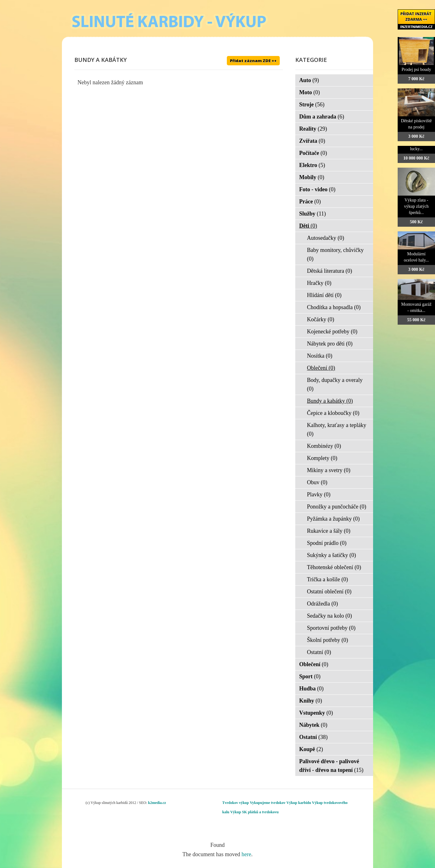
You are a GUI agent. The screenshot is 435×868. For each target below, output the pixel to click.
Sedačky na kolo (330, 616)
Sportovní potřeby (331, 628)
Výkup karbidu (299, 803)
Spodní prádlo (327, 543)
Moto (310, 92)
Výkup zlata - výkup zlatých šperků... (416, 206)
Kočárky (321, 319)
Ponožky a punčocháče (337, 507)
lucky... (416, 149)
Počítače (313, 153)
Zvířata (312, 141)
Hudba (312, 689)
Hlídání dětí (324, 295)
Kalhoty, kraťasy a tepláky (337, 429)
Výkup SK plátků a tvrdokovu (254, 812)
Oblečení (321, 368)
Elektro (312, 165)
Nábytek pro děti (330, 344)
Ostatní (319, 652)
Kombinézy (324, 446)
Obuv (317, 482)
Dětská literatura (330, 271)
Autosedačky (326, 238)
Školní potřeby (328, 640)
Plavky (319, 494)
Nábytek (313, 725)
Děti (308, 226)
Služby (313, 214)
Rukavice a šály (329, 531)
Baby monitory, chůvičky (335, 254)
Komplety (322, 458)
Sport (310, 676)
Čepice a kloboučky (333, 413)
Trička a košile (328, 579)
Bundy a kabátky (330, 401)
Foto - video (317, 189)
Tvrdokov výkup (236, 803)
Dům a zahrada (322, 117)
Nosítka (320, 356)
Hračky (319, 283)
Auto (309, 80)
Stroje (312, 104)
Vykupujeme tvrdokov (268, 803)
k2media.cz (157, 803)
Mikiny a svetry (329, 470)
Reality (313, 129)
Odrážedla (323, 604)
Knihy (311, 701)
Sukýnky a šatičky (332, 555)
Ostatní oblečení (329, 592)
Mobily (312, 177)
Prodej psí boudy (416, 70)
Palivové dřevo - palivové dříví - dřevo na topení (332, 766)
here (246, 854)
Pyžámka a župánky (333, 519)
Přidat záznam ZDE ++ (253, 61)
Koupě (311, 749)
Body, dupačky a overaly (335, 384)
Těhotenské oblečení (334, 567)
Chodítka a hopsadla (334, 307)
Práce (310, 202)
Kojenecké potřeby (332, 332)
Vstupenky (316, 713)
